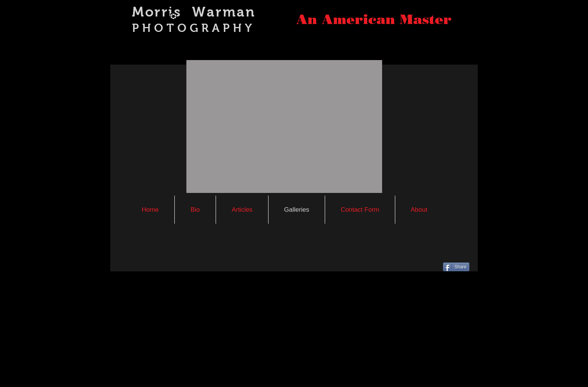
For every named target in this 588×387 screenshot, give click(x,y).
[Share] (456, 267)
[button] (284, 126)
